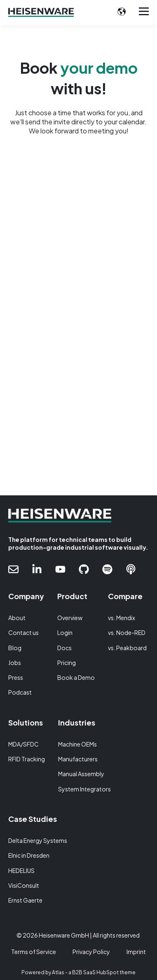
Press (16, 678)
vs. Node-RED (127, 633)
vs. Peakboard (127, 648)
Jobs (15, 663)
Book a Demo (76, 678)
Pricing (67, 663)
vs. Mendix (122, 618)
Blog (15, 648)
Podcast (20, 692)
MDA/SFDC (23, 744)
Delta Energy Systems (38, 841)
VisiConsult (24, 885)
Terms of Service (34, 952)
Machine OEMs (77, 744)
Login (65, 633)
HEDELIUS (21, 871)
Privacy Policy (91, 952)
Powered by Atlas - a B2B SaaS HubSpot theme (78, 972)
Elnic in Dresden (29, 855)
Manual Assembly (81, 774)
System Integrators (84, 789)
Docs (64, 648)
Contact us (23, 633)
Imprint (136, 952)
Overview (70, 618)
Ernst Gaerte (25, 900)
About (17, 618)
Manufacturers (78, 759)
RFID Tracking (27, 759)
